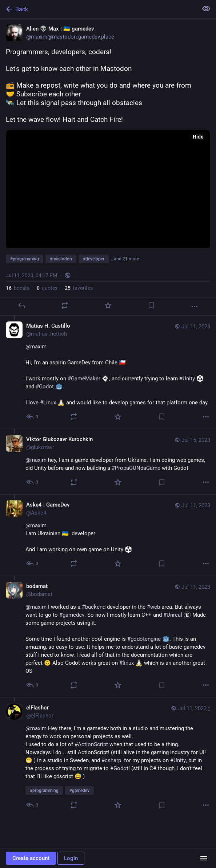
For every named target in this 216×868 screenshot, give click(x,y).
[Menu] (204, 858)
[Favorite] (108, 305)
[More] (195, 307)
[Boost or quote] (65, 305)
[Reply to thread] (33, 417)
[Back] (98, 9)
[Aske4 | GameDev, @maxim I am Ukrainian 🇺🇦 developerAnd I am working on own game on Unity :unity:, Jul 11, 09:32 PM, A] (108, 535)
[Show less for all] (206, 9)
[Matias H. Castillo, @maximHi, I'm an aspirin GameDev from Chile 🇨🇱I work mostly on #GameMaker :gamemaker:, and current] (108, 372)
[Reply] (21, 305)
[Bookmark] (151, 305)
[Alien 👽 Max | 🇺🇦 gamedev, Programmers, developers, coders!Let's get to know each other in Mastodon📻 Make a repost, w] (108, 167)
